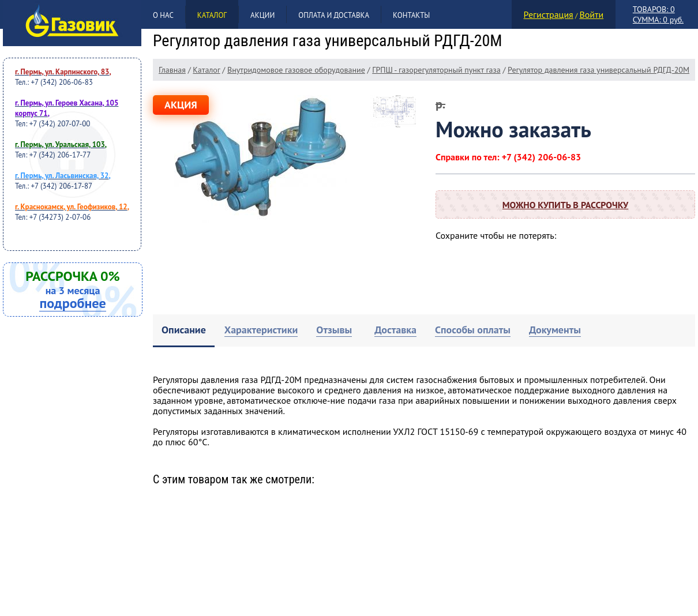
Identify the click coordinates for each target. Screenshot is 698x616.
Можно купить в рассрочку (565, 205)
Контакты (411, 15)
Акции (262, 15)
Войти (591, 14)
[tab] (184, 331)
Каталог (212, 15)
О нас (163, 15)
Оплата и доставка (334, 15)
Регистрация (549, 14)
